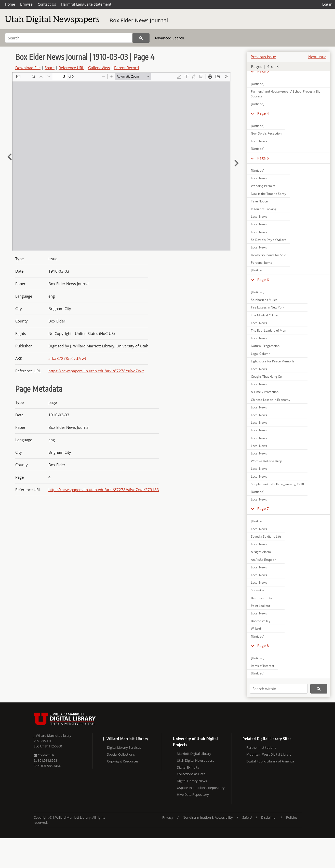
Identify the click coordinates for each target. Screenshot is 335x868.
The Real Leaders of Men (269, 330)
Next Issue (317, 57)
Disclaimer (269, 817)
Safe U (247, 817)
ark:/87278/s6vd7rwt (67, 358)
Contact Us (47, 4)
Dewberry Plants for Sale (269, 255)
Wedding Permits (263, 186)
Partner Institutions (261, 747)
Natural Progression (265, 346)
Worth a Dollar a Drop (266, 461)
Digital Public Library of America (270, 761)
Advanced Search (169, 38)
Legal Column (261, 354)
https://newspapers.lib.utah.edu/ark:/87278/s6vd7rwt (96, 371)
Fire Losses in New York (268, 307)
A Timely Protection (265, 392)
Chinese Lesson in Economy (271, 400)
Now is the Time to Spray (269, 194)
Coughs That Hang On (266, 377)
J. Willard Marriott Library (52, 735)
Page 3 (263, 71)
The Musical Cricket (265, 315)
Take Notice (259, 201)
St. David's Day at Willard (269, 240)
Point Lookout (260, 606)
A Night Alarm (261, 552)
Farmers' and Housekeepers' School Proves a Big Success (286, 94)
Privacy (168, 817)
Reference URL (71, 68)
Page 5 (263, 158)
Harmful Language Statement (86, 4)
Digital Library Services (124, 747)
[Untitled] (258, 84)
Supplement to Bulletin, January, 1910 (277, 484)
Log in (327, 4)
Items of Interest (263, 666)
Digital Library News (192, 781)
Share (50, 68)
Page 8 (263, 646)
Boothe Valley (261, 621)
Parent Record (126, 68)
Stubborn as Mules (264, 300)
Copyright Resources (123, 761)
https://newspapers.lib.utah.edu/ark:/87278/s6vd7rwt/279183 (104, 490)
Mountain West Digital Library (269, 754)
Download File (28, 68)
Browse (26, 4)
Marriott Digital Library (194, 754)
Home (10, 4)
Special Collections (121, 754)
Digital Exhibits (188, 767)
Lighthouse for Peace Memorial (273, 361)
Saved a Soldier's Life (266, 536)
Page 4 (263, 113)
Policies (292, 817)
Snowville (258, 590)
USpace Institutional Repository (201, 788)
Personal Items (262, 263)
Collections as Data (191, 774)
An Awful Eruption (264, 560)
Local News (259, 141)
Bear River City (261, 598)
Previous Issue (263, 57)
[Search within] (279, 689)
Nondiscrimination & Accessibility (208, 817)
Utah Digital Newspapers (195, 760)
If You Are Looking (264, 209)
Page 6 (263, 280)
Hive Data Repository (193, 795)
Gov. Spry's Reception (266, 133)
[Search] (69, 38)
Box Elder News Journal (139, 20)
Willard (256, 629)
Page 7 (263, 509)
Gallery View (99, 68)
